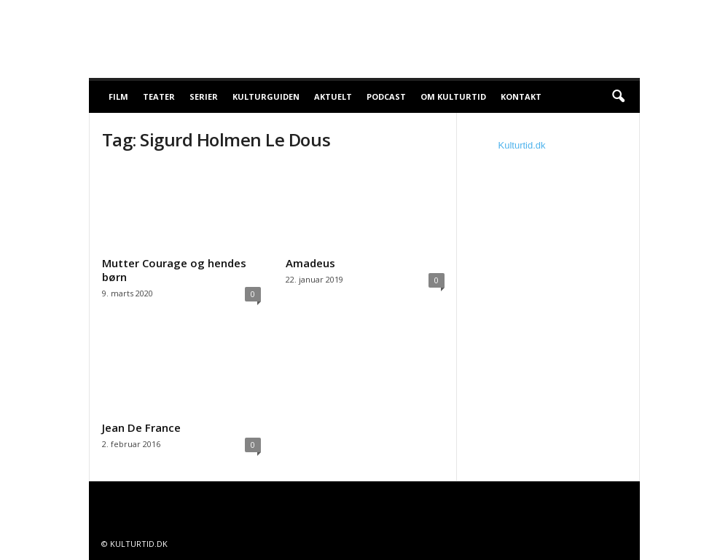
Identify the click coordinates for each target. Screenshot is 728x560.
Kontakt (521, 96)
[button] (618, 97)
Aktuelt (333, 96)
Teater (159, 96)
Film (118, 96)
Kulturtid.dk (522, 145)
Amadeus (310, 263)
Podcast (386, 96)
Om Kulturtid (453, 96)
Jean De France (141, 427)
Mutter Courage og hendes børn (174, 270)
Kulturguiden (266, 96)
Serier (204, 96)
